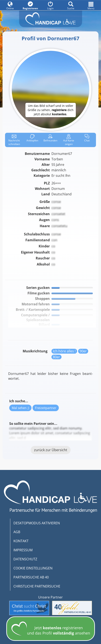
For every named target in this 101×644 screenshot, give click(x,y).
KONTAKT (21, 541)
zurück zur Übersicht (51, 450)
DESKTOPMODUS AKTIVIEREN (37, 523)
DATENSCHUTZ (25, 559)
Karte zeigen (69, 140)
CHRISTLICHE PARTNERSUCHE (37, 586)
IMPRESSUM (23, 550)
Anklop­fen (32, 138)
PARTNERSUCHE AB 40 (31, 577)
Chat (87, 138)
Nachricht (14, 140)
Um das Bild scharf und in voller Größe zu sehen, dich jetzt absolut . (51, 110)
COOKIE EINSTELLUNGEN (33, 568)
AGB (17, 532)
